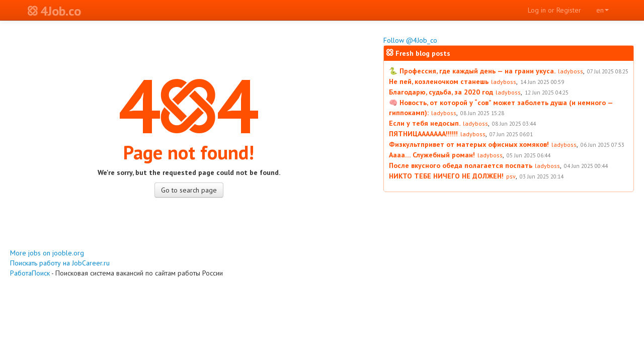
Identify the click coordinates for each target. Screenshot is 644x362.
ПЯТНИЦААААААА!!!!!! (423, 134)
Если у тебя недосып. (425, 123)
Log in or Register (554, 10)
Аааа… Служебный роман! (432, 155)
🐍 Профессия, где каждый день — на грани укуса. (472, 71)
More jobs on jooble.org (47, 253)
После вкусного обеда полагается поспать (461, 165)
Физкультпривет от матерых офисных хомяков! (469, 144)
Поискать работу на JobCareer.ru (60, 263)
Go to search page (189, 190)
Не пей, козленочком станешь (439, 81)
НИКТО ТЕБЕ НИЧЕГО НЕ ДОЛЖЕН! (446, 176)
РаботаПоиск (30, 273)
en (602, 10)
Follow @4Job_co (410, 40)
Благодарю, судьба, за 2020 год (441, 92)
